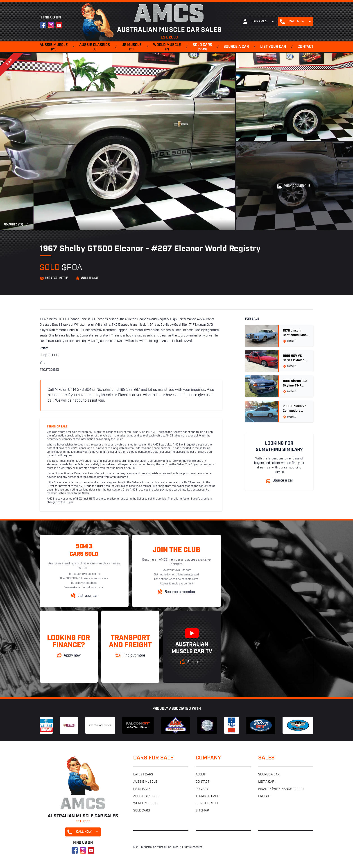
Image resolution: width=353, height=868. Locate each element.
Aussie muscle (54, 47)
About (201, 775)
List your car (273, 47)
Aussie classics (95, 47)
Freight (265, 796)
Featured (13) (13, 225)
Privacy (202, 789)
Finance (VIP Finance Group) (281, 789)
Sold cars (202, 47)
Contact (305, 47)
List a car (266, 782)
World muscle (167, 47)
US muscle (132, 47)
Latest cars (143, 775)
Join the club (207, 803)
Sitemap (202, 811)
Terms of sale (207, 796)
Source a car (236, 47)
